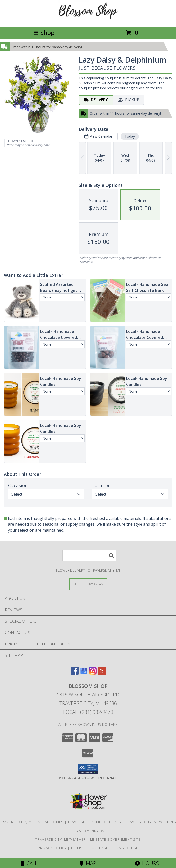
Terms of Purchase (89, 848)
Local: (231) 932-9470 (88, 712)
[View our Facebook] (75, 673)
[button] (88, 769)
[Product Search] (89, 556)
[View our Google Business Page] (84, 673)
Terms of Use (125, 848)
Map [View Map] (88, 863)
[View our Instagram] (93, 673)
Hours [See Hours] (147, 863)
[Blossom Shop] (88, 19)
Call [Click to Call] (29, 863)
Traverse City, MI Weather (61, 839)
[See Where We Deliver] (88, 584)
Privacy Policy (52, 848)
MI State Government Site (115, 839)
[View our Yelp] (102, 673)
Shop (44, 33)
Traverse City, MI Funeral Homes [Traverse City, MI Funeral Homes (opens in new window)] (32, 822)
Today (130, 136)
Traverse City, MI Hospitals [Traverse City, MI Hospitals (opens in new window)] (94, 822)
